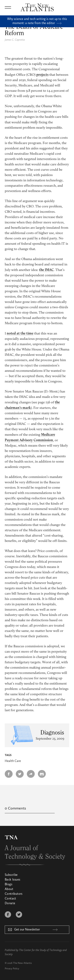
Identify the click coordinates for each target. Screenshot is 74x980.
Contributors (14, 894)
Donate (10, 903)
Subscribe (11, 875)
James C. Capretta (15, 40)
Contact (10, 899)
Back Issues (12, 880)
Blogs (8, 884)
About (9, 889)
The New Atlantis (22, 963)
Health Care (13, 761)
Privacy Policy (12, 969)
